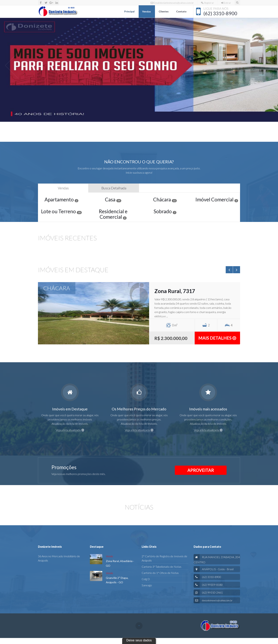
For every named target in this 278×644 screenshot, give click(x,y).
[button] (12, 65)
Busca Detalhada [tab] (114, 188)
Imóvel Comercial (217, 199)
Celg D (146, 579)
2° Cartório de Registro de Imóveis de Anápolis (164, 558)
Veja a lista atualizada (70, 430)
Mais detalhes (217, 338)
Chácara (165, 199)
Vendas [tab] (63, 188)
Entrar (226, 3)
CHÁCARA (57, 288)
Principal (130, 11)
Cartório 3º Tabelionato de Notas (162, 567)
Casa (113, 199)
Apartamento (61, 199)
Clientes (164, 11)
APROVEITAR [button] (201, 470)
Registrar (208, 3)
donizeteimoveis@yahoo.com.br (217, 600)
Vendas (147, 11)
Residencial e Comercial (113, 214)
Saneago (147, 585)
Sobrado (165, 211)
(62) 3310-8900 (220, 13)
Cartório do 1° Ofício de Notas (160, 573)
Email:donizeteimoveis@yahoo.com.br (172, 3)
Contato (182, 11)
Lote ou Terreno (61, 211)
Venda (109, 556)
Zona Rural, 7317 (175, 291)
